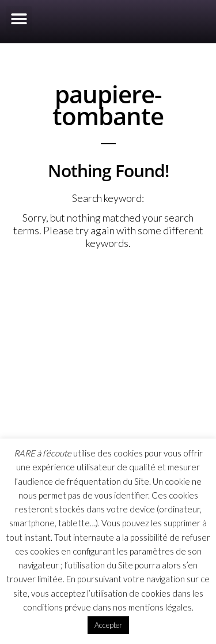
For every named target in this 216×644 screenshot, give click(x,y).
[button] (19, 19)
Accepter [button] (108, 625)
